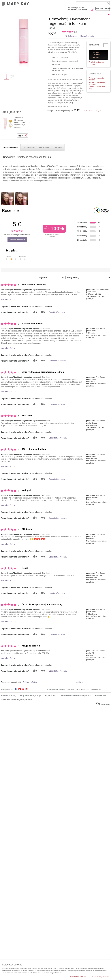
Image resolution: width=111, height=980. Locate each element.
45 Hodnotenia (71, 36)
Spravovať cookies (82, 689)
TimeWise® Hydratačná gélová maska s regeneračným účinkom (20, 122)
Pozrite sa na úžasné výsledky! (97, 83)
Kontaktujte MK (96, 689)
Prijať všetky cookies (100, 977)
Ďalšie (80, 682)
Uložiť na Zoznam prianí (97, 63)
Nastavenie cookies (78, 977)
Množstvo (94, 45)
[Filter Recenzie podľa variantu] (88, 278)
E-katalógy (71, 689)
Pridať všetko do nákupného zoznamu (96, 111)
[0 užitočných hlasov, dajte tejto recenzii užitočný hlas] (35, 312)
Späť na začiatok (30, 682)
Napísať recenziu (87, 36)
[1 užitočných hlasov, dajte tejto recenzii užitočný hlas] (35, 404)
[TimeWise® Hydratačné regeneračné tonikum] (23, 43)
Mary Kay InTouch (50, 696)
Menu (3, 4)
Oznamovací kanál (100, 696)
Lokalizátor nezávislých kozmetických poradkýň (75, 696)
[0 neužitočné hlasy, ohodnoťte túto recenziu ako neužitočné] (43, 312)
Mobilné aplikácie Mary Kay (56, 689)
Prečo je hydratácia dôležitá (96, 79)
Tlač (109, 14)
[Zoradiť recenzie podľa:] (51, 278)
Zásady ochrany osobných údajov (30, 696)
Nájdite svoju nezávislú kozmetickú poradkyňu (77, 8)
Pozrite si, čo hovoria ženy (97, 88)
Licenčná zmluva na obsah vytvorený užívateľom (17, 700)
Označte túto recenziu (58, 312)
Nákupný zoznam (103, 9)
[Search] (93, 3)
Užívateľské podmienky (8, 696)
